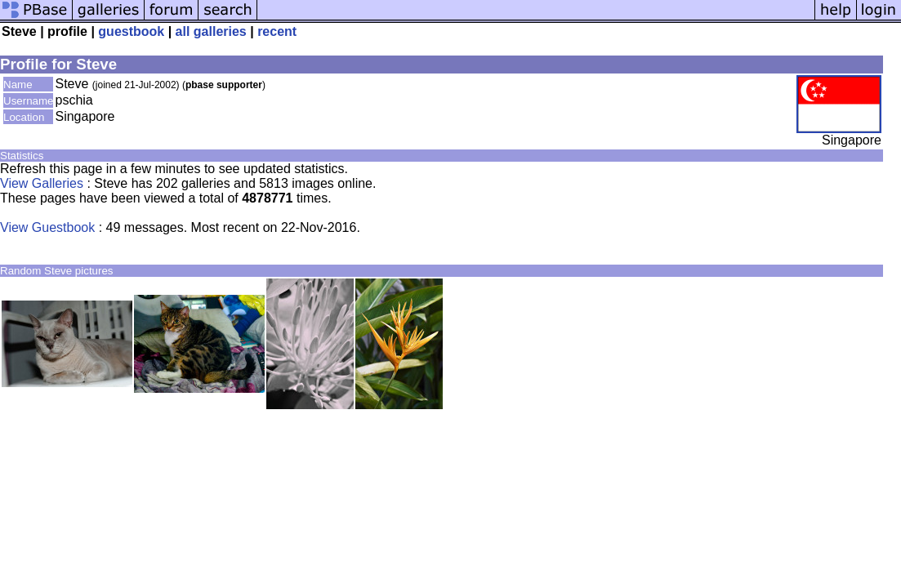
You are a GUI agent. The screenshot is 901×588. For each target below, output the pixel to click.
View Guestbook (47, 227)
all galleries (211, 31)
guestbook (131, 31)
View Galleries (42, 183)
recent (277, 31)
